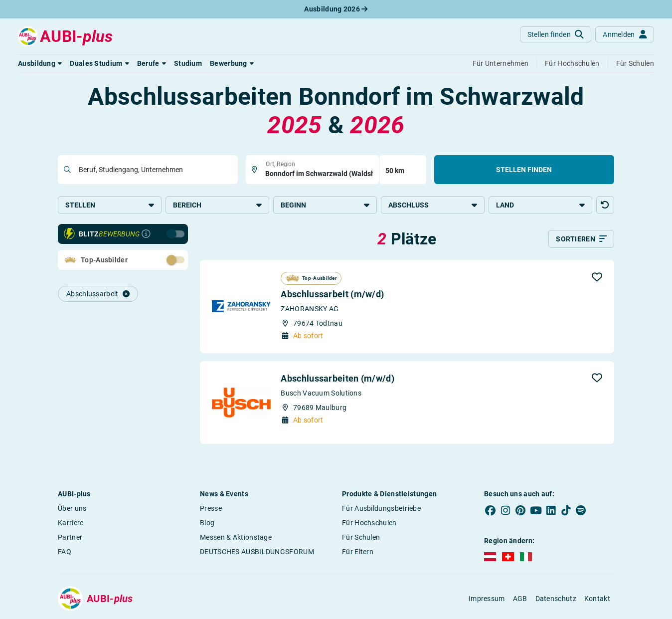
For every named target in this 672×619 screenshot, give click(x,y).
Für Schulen (361, 537)
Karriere (71, 523)
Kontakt (597, 599)
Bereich (217, 205)
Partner (70, 537)
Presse (211, 508)
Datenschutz (556, 599)
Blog (207, 523)
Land (540, 205)
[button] (40, 63)
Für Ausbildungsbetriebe (381, 508)
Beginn (325, 205)
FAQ (65, 552)
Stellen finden (524, 170)
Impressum (487, 599)
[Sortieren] (581, 239)
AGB (520, 599)
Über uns (72, 508)
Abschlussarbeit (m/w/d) (332, 294)
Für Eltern (358, 552)
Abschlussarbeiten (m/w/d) (337, 378)
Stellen (110, 205)
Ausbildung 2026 (336, 9)
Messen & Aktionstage (236, 537)
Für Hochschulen (369, 523)
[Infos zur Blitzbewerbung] (146, 234)
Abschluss (433, 205)
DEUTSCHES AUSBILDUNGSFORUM (257, 552)
